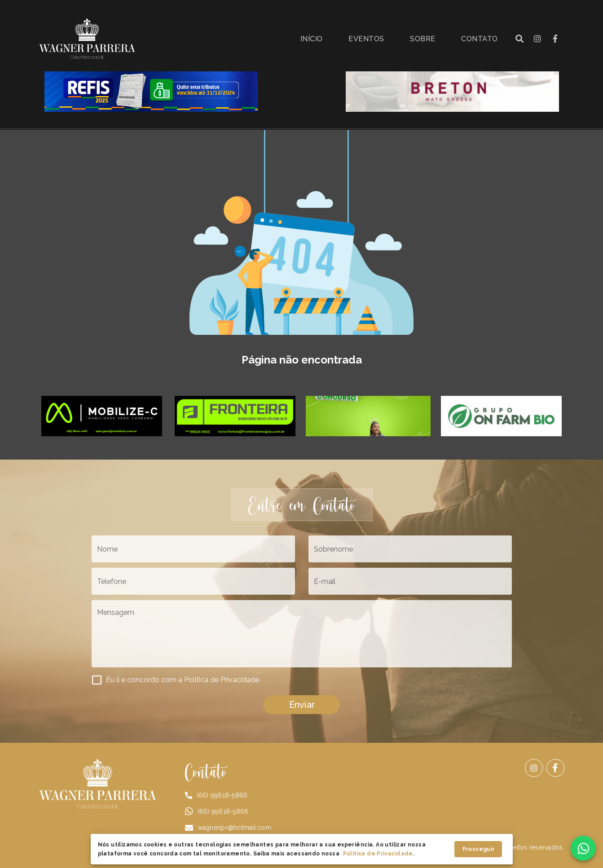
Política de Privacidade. (222, 680)
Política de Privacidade (378, 854)
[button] (519, 39)
